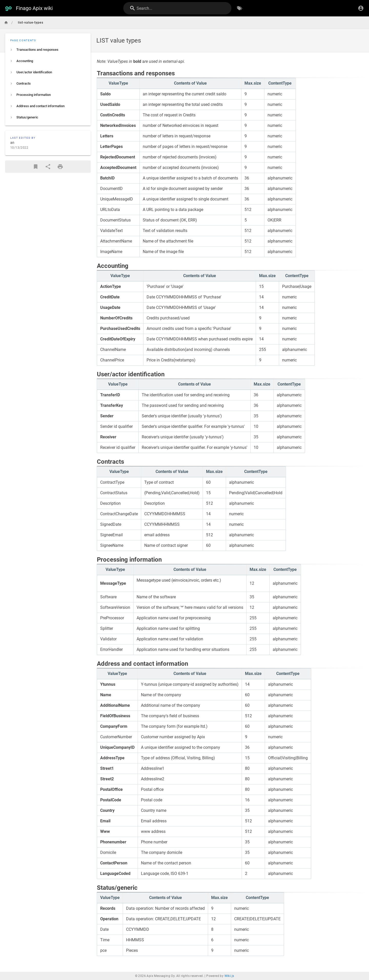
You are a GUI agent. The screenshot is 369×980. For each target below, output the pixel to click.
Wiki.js (229, 976)
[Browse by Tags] (240, 8)
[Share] (48, 167)
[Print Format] (60, 167)
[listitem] (48, 50)
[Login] (361, 8)
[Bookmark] (36, 167)
